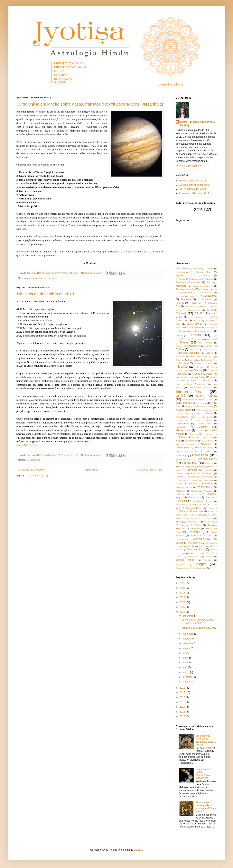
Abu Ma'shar (182, 269)
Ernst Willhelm (210, 360)
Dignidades (193, 346)
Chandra (197, 321)
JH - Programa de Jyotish (193, 189)
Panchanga (181, 456)
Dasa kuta (198, 339)
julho (185, 653)
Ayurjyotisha (210, 296)
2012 (183, 716)
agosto (187, 648)
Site (201, 508)
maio (185, 663)
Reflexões (207, 484)
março (186, 672)
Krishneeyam (181, 420)
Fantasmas (199, 363)
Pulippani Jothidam (201, 473)
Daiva (188, 339)
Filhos (211, 363)
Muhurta (183, 437)
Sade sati (181, 494)
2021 (183, 602)
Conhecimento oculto (204, 331)
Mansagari (181, 427)
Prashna (201, 466)
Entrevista (180, 360)
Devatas (179, 346)
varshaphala (211, 543)
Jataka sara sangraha (193, 400)
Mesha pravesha (209, 434)
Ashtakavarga (195, 279)
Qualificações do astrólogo (200, 477)
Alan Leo (197, 269)
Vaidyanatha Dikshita (201, 536)
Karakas (198, 413)
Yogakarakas (181, 565)
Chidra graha (211, 327)
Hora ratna (202, 384)
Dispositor (208, 346)
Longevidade (182, 423)
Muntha (196, 437)
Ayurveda (186, 299)
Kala (188, 406)
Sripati (195, 515)
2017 (183, 692)
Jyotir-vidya (201, 403)
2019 (183, 612)
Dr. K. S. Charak (209, 350)
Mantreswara (183, 430)
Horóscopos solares (200, 388)
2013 (183, 712)
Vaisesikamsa (182, 539)
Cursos (34, 278)
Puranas (179, 477)
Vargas (180, 543)
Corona (179, 336)
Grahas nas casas (202, 374)
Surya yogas (210, 522)
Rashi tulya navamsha (202, 480)
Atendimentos (187, 293)
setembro (188, 643)
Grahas (198, 370)
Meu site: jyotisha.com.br (192, 181)
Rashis (179, 484)
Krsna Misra (204, 420)
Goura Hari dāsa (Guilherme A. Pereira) (198, 124)
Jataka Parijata (206, 396)
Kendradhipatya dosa (186, 417)
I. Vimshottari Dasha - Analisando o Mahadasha (203, 774)
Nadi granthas (190, 441)
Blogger (138, 850)
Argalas (180, 275)
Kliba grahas (207, 417)
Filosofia (181, 367)
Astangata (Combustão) (188, 282)
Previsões (192, 470)
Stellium (205, 515)
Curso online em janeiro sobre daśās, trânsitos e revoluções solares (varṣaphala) (90, 104)
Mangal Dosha (204, 424)
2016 (183, 697)
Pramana (209, 463)
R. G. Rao (181, 480)
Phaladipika (190, 463)
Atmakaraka (206, 293)
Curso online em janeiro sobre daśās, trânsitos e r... (198, 621)
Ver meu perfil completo (189, 166)
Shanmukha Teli (198, 504)
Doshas (180, 349)
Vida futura (204, 546)
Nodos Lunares (203, 448)
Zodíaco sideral (183, 568)
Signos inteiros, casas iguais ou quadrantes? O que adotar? (206, 807)
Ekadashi (180, 356)
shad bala (180, 505)
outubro (187, 639)
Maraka (200, 431)
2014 (183, 707)
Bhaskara (202, 306)
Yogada (207, 560)
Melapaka (193, 434)
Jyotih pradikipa (184, 403)
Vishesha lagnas (198, 553)
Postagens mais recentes (31, 470)
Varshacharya (195, 543)
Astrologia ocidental (208, 289)
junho (186, 658)
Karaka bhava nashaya (206, 410)
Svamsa (184, 525)
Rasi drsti (192, 484)
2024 (183, 588)
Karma (209, 413)
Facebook (184, 363)
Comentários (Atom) (37, 476)
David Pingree (205, 343)
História (208, 381)
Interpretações (188, 392)
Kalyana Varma (183, 410)
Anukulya (209, 269)
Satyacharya (198, 501)
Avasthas (180, 296)
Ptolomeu (180, 473)
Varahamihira (201, 539)
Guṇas (213, 377)
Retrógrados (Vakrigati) (202, 491)
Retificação (181, 491)
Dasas (42, 278)
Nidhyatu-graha (183, 448)
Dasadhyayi (212, 339)
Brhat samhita (196, 317)
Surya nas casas (193, 522)
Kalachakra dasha (203, 406)
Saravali (193, 498)
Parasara (200, 455)
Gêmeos (201, 367)
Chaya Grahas (194, 327)
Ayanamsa (194, 296)
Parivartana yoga (184, 459)
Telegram (195, 528)
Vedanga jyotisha (187, 546)
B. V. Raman (205, 299)
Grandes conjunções (185, 377)
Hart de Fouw (189, 381)
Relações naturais (184, 487)
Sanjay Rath (196, 494)
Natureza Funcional (185, 444)
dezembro (188, 616)
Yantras (209, 557)
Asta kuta (209, 279)
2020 (183, 607)
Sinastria (190, 508)
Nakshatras (207, 441)
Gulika (202, 377)
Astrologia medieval (203, 286)
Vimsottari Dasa (196, 549)
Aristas (193, 275)
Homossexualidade (184, 384)
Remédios (203, 487)
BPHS (199, 313)
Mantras (203, 427)
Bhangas (189, 306)
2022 (183, 597)
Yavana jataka (185, 560)
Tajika (198, 525)
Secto (211, 501)
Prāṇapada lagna (184, 466)
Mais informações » (27, 445)
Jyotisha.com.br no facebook (194, 185)
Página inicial (91, 470)
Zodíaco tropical (200, 568)
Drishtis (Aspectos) (190, 353)
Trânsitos (51, 278)
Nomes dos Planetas (187, 451)
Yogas (201, 564)
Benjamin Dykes (196, 303)
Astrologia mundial (185, 289)
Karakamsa (184, 413)
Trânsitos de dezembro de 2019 (45, 294)
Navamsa (206, 444)
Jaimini (180, 396)
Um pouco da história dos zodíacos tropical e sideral (206, 740)
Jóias (211, 400)
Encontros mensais (201, 356)
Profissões (208, 470)
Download (193, 350)
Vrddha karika (194, 557)
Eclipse (209, 353)
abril (185, 667)
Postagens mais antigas (150, 470)
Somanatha (212, 508)
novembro (188, 634)
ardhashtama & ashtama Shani (194, 272)
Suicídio (209, 518)
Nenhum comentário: (92, 273)
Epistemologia (194, 360)
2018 (183, 688)
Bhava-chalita (194, 310)
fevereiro (188, 677)
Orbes (209, 451)
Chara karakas (194, 324)
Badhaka (180, 303)
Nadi (178, 441)
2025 (183, 583)
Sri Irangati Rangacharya (191, 511)
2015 (183, 702)
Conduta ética (185, 331)
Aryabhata (180, 279)
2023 (183, 593)
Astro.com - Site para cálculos (195, 193)
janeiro (187, 682)
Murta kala (208, 437)
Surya (179, 522)
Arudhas (207, 275)
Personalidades (207, 459)
